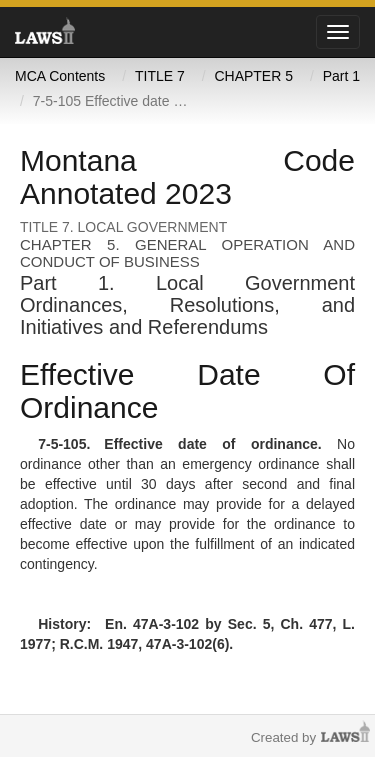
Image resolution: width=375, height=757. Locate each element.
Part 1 (341, 76)
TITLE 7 (160, 76)
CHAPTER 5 (253, 76)
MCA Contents (60, 76)
